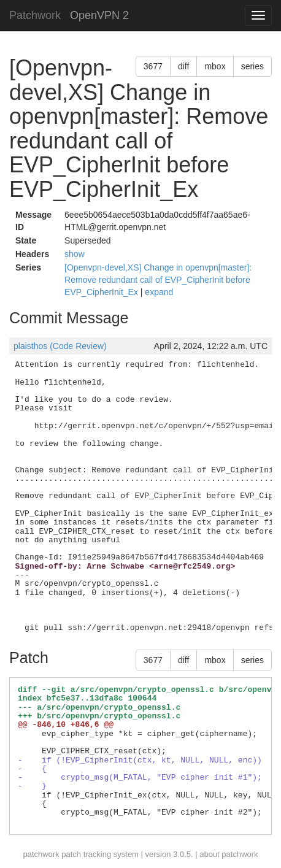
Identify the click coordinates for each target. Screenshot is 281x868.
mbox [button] (215, 66)
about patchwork (229, 854)
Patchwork (35, 15)
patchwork (41, 854)
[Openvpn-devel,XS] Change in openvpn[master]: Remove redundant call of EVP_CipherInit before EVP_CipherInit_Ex (158, 280)
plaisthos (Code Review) (60, 346)
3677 (153, 66)
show (75, 254)
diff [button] (183, 66)
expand (159, 292)
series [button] (252, 66)
